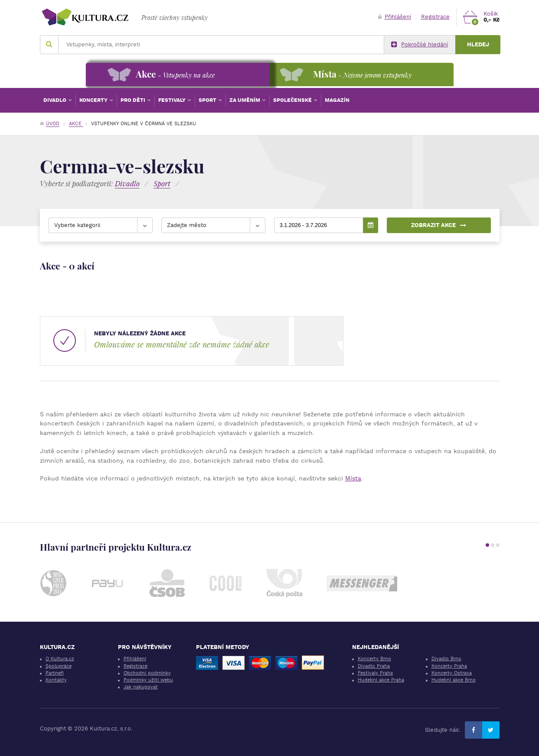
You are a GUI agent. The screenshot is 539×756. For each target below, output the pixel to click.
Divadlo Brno (446, 659)
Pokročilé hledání (420, 45)
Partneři (55, 673)
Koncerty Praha (449, 666)
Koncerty (94, 100)
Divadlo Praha (374, 666)
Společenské (293, 100)
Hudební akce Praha (381, 680)
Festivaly (173, 100)
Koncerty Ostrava (452, 673)
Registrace (435, 17)
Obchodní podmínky (147, 673)
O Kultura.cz (60, 659)
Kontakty (56, 680)
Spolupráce (59, 666)
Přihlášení (395, 17)
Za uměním (245, 100)
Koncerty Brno (374, 659)
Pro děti (134, 100)
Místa (353, 478)
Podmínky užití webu (148, 680)
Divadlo (56, 100)
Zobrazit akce (439, 225)
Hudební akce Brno (454, 680)
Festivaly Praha (375, 673)
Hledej (478, 44)
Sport (208, 100)
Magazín (337, 100)
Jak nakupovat (141, 687)
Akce (76, 124)
